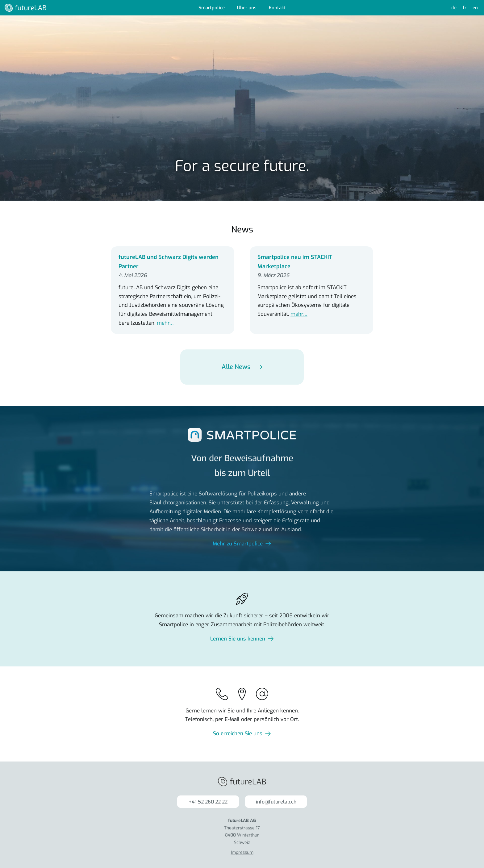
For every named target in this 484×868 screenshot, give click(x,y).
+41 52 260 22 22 (208, 802)
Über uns (247, 8)
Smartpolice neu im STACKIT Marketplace (295, 262)
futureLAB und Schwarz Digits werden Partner (169, 262)
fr (465, 8)
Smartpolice (212, 8)
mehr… (165, 323)
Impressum (242, 852)
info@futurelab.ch (276, 802)
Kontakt (277, 8)
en (475, 8)
